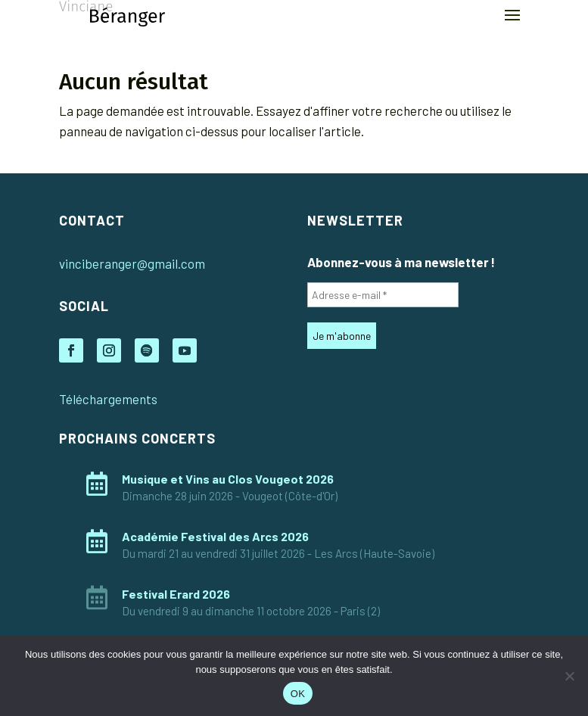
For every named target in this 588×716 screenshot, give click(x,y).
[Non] (569, 676)
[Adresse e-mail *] (383, 295)
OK (298, 694)
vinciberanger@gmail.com (132, 263)
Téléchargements (108, 399)
